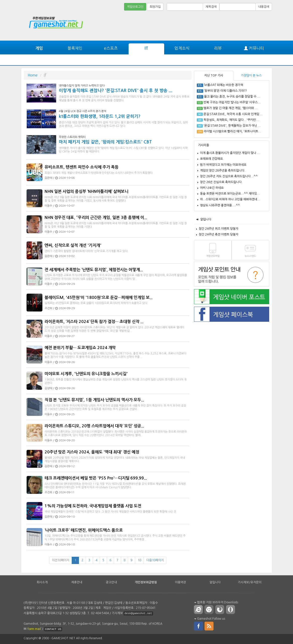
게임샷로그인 (135, 7)
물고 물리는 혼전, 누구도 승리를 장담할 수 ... (232, 97)
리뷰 (218, 48)
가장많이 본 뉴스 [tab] (251, 75)
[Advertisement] (253, 26)
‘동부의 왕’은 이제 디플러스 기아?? (225, 91)
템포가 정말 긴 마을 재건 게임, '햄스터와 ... (231, 108)
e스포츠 (111, 48)
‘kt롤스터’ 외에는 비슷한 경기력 (224, 85)
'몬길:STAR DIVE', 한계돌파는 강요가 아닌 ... (232, 126)
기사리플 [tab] (204, 145)
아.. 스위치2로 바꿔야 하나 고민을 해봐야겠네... (230, 199)
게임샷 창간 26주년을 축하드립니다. (223, 171)
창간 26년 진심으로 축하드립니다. (221, 182)
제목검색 (211, 7)
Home (33, 75)
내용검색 (264, 7)
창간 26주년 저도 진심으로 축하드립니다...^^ (229, 176)
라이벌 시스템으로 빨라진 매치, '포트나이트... (232, 131)
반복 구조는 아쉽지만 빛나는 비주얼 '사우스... (232, 102)
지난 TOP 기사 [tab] (214, 75)
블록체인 (75, 48)
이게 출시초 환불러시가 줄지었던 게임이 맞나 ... (230, 153)
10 (139, 560)
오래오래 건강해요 (211, 159)
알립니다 (206, 219)
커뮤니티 (254, 48)
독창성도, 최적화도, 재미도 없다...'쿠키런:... (231, 120)
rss (209, 626)
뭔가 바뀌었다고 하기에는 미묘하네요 (223, 165)
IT (146, 48)
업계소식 (182, 48)
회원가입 (155, 7)
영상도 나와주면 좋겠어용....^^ (220, 205)
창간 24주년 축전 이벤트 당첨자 (219, 234)
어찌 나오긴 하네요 (212, 188)
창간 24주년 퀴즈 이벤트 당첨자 (219, 229)
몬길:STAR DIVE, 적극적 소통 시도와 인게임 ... (233, 114)
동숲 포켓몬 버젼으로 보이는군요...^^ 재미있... (230, 194)
